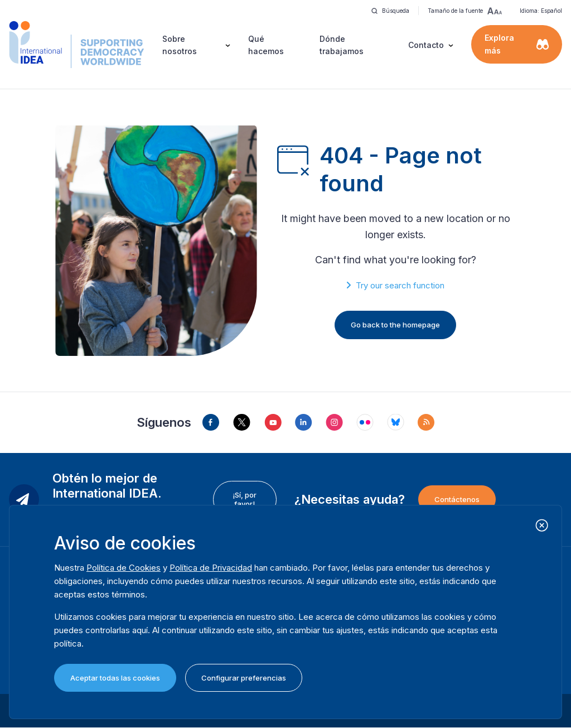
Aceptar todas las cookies (115, 678)
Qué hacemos (266, 45)
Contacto (426, 45)
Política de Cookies (124, 568)
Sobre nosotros (180, 45)
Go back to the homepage (395, 325)
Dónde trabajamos (342, 45)
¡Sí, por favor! (245, 499)
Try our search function (400, 285)
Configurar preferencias (244, 678)
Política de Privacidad (211, 568)
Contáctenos (457, 499)
